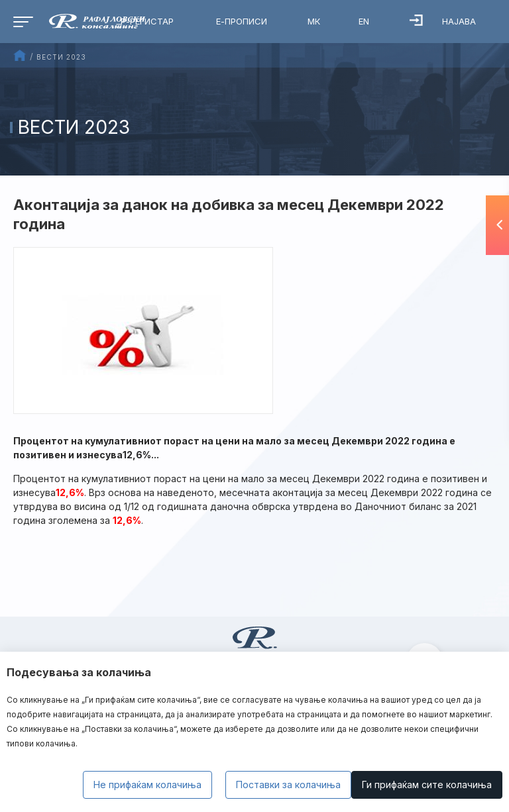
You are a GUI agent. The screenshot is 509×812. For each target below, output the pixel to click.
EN (364, 21)
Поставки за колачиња (288, 785)
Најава (443, 21)
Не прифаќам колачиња (147, 785)
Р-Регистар (147, 21)
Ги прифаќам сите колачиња (427, 785)
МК (314, 21)
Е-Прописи (242, 21)
